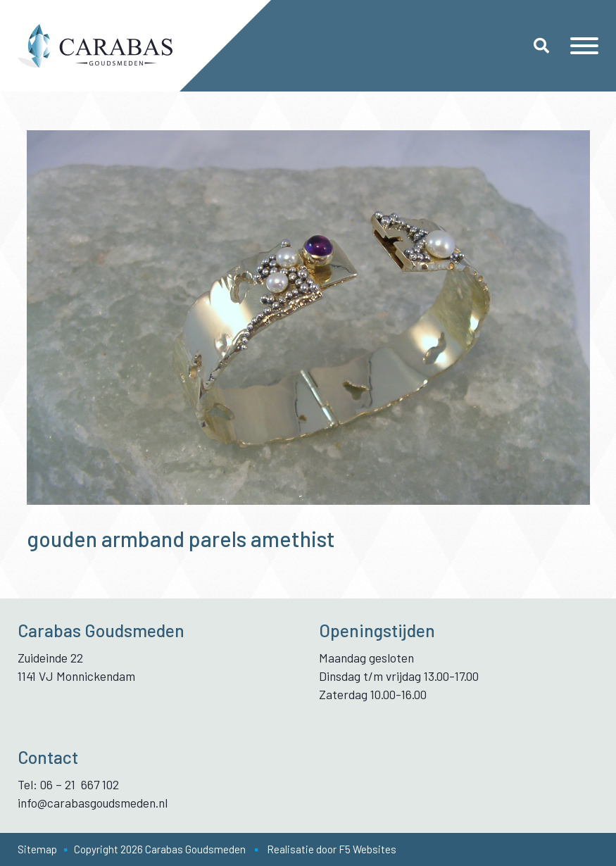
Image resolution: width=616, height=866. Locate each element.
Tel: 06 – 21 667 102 (68, 784)
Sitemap (37, 849)
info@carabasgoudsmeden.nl (93, 803)
